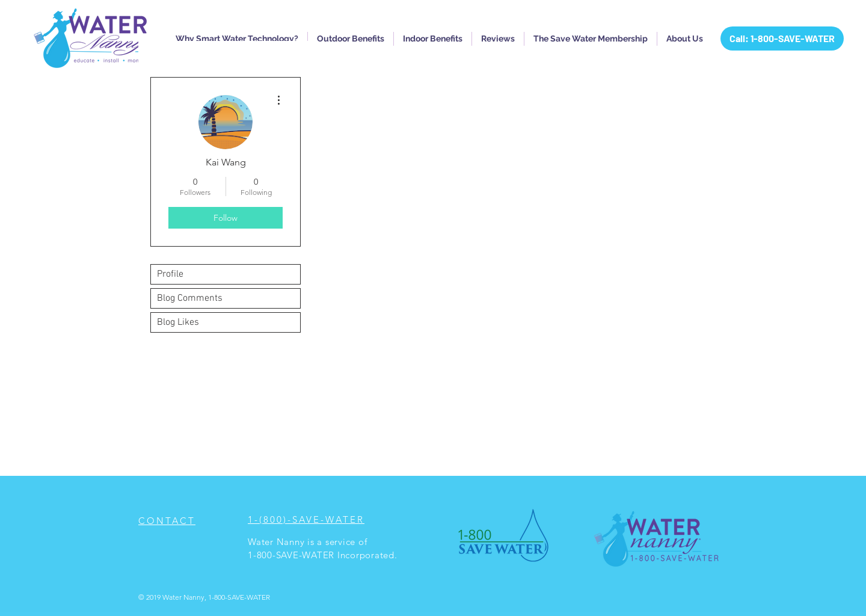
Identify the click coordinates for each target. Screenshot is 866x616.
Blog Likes (178, 322)
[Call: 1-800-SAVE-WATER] (782, 38)
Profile (170, 274)
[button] (237, 39)
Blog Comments (190, 298)
